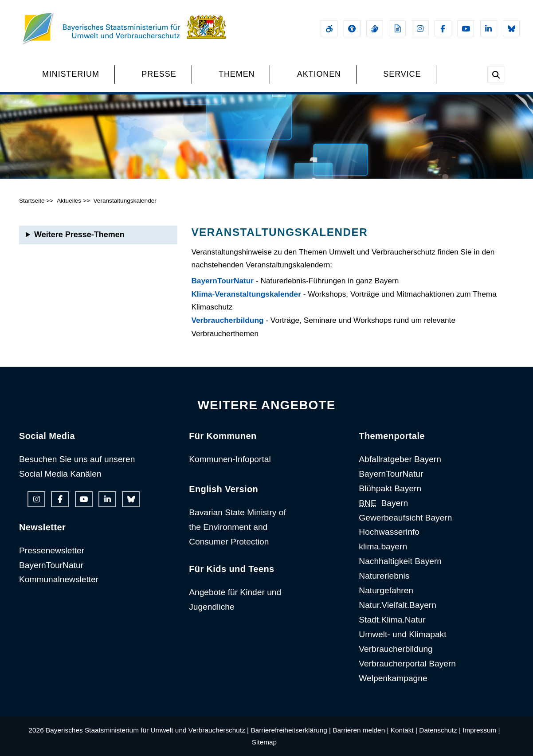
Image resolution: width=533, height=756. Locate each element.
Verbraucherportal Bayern (407, 664)
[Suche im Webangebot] (496, 74)
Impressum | (481, 730)
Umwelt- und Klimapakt (402, 634)
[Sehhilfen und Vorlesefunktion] (352, 28)
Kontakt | (404, 730)
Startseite (32, 201)
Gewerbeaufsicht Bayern (405, 518)
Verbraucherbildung (227, 320)
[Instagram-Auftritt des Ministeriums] (420, 28)
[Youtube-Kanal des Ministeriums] (466, 28)
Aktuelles (69, 201)
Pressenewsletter (52, 550)
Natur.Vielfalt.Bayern (398, 605)
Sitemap (264, 742)
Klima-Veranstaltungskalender (246, 294)
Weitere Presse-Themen (79, 235)
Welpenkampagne (393, 678)
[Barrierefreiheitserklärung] (329, 28)
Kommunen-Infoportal (230, 459)
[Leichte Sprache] (397, 28)
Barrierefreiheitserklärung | (291, 730)
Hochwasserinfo (389, 532)
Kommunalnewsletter (59, 579)
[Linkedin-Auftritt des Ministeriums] (489, 28)
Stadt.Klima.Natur (392, 620)
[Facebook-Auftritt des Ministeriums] (443, 28)
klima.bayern (383, 546)
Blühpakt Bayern (390, 488)
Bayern (383, 503)
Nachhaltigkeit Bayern (400, 561)
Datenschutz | (440, 730)
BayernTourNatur (222, 281)
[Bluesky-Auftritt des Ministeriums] (511, 28)
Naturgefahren (386, 590)
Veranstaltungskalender (125, 201)
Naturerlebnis (384, 576)
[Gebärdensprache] (375, 28)
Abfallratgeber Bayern (400, 459)
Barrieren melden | (361, 730)
